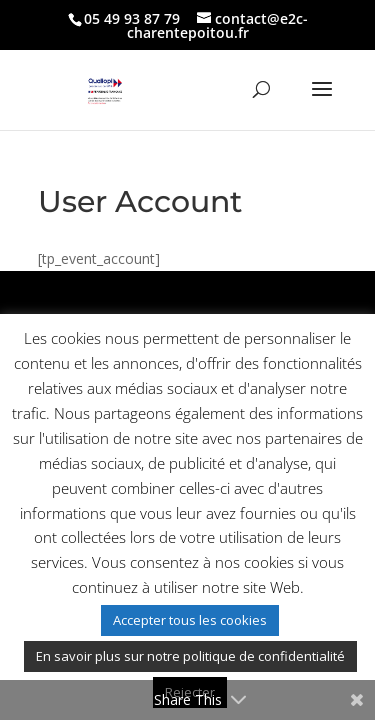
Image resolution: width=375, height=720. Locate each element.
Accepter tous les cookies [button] (190, 620)
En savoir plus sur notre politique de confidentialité (190, 656)
